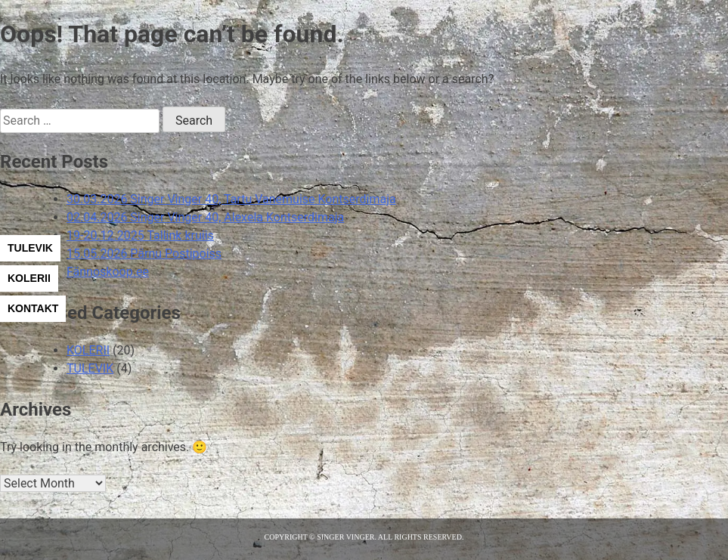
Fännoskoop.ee (108, 272)
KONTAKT (33, 308)
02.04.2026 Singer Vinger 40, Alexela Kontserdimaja (205, 217)
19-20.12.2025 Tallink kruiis (140, 235)
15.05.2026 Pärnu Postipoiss (144, 254)
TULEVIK (30, 248)
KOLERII (29, 278)
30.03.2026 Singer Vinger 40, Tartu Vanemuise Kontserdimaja (231, 199)
